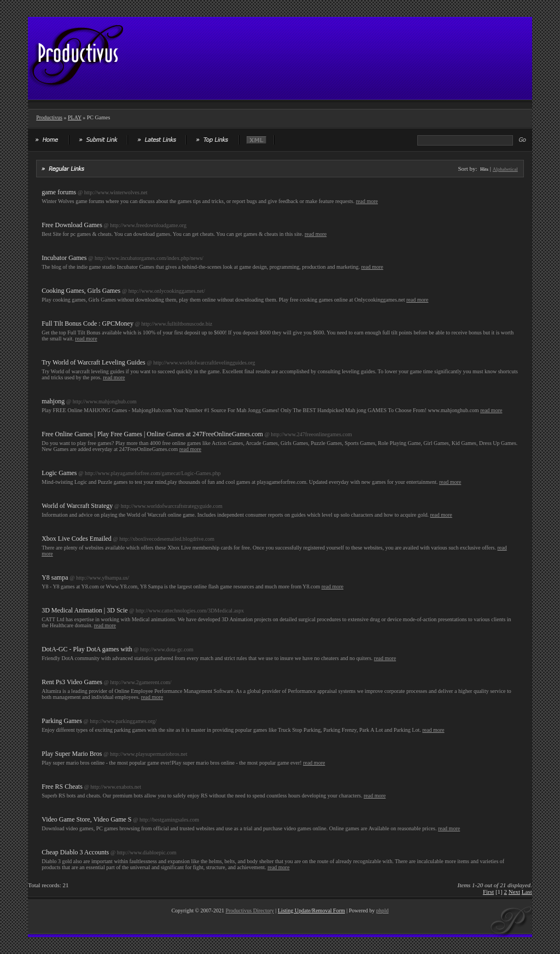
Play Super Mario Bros (72, 754)
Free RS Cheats (62, 787)
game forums (59, 192)
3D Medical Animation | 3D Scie (84, 610)
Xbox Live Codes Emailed (77, 539)
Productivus (49, 117)
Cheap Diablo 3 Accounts (75, 852)
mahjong (53, 401)
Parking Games (62, 721)
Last (527, 892)
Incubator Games (64, 258)
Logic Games (59, 473)
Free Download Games (72, 225)
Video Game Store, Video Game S (86, 819)
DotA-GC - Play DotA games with (87, 649)
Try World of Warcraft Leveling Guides (93, 362)
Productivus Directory (250, 910)
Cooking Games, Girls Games (81, 291)
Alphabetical (505, 169)
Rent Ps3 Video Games (72, 682)
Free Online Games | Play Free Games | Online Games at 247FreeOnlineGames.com (152, 434)
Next (514, 892)
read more (367, 201)
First (488, 892)
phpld (383, 910)
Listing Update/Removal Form (311, 910)
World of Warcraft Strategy (77, 506)
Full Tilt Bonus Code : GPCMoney (87, 323)
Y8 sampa (55, 577)
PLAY (75, 117)
